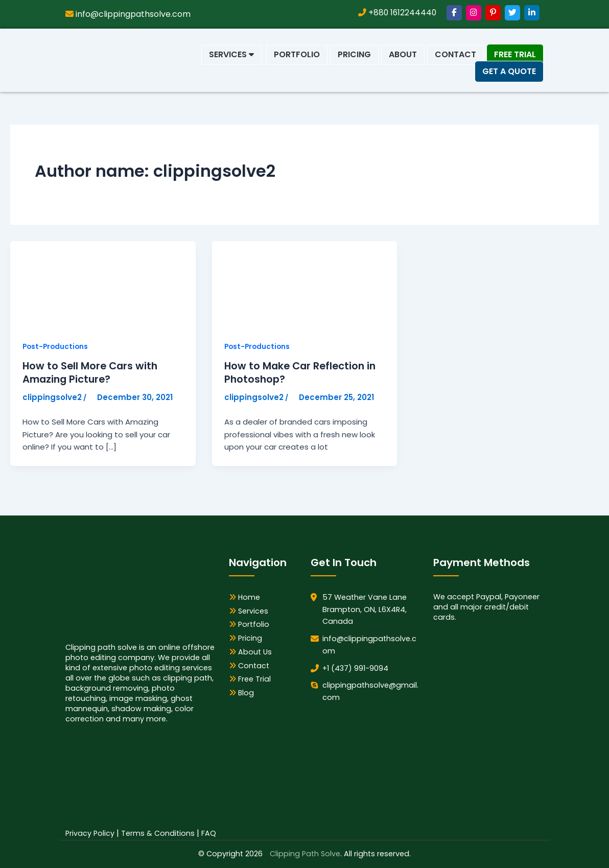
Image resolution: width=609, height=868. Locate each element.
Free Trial (515, 54)
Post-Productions (56, 346)
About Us (250, 652)
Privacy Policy (90, 833)
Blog (242, 693)
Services (231, 54)
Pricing (354, 54)
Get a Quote (509, 71)
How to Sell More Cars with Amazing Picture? (91, 373)
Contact (455, 54)
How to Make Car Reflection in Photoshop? (302, 373)
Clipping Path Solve (305, 854)
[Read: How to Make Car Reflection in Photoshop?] (289, 284)
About (403, 54)
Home (244, 597)
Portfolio (297, 54)
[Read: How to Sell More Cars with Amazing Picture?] (87, 284)
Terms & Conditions (158, 833)
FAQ (209, 833)
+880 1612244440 (396, 13)
